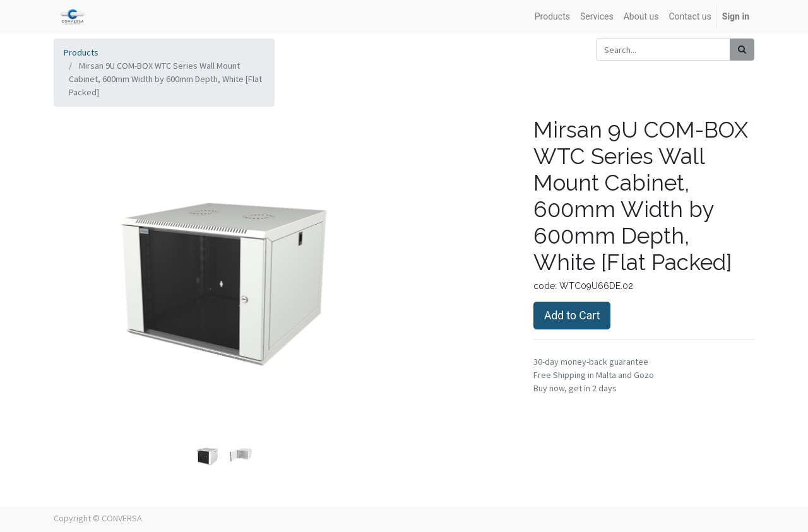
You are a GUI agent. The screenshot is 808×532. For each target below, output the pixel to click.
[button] (79, 243)
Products (81, 52)
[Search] (742, 50)
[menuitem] (552, 17)
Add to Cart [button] (572, 316)
